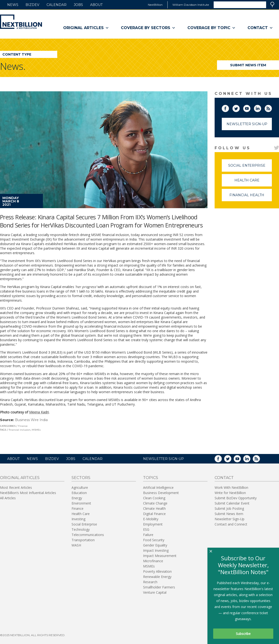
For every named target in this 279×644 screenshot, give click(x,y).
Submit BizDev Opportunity (236, 498)
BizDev (32, 5)
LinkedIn (261, 108)
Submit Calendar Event (232, 503)
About (96, 5)
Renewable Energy (157, 577)
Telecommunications (88, 535)
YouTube (250, 108)
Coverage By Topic (212, 28)
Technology (81, 529)
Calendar (57, 5)
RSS (272, 108)
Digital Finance (154, 514)
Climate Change (155, 503)
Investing (78, 519)
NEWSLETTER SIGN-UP (163, 459)
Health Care (253, 182)
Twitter (239, 108)
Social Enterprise (250, 167)
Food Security (154, 540)
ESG (146, 529)
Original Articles (86, 28)
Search (272, 5)
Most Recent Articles (16, 487)
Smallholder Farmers (159, 587)
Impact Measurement (160, 556)
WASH (76, 545)
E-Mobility (151, 519)
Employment (153, 524)
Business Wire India (31, 420)
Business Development (161, 493)
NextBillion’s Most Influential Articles (28, 493)
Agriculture (80, 487)
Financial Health (251, 197)
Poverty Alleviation (157, 571)
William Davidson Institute (191, 5)
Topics (151, 478)
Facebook (229, 108)
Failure (148, 535)
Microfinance (153, 561)
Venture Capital (155, 592)
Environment (81, 503)
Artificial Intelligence (158, 487)
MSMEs (36, 430)
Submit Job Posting (229, 508)
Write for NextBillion (230, 493)
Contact (260, 28)
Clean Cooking (154, 498)
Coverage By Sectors (148, 28)
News (13, 5)
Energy (77, 498)
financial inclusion (20, 430)
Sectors (81, 478)
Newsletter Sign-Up (247, 124)
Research (150, 582)
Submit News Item (248, 65)
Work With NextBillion (231, 487)
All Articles (8, 498)
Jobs (78, 5)
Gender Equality (155, 545)
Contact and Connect (231, 524)
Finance (23, 426)
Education (79, 493)
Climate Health (154, 508)
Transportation (83, 540)
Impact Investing (156, 550)
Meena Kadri (39, 412)
